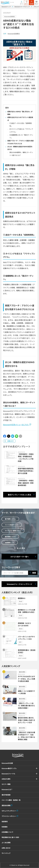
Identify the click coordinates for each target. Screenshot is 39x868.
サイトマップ (6, 853)
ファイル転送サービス (12, 525)
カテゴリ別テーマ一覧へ (20, 557)
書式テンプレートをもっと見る (20, 495)
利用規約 (5, 827)
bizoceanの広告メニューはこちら (16, 425)
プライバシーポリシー (9, 816)
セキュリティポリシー (9, 811)
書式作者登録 (6, 795)
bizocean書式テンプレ (9, 768)
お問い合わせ (6, 848)
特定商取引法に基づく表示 (10, 837)
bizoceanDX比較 (7, 763)
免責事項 (5, 822)
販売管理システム (10, 537)
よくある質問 (6, 843)
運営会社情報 (6, 805)
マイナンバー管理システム (13, 531)
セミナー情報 (6, 784)
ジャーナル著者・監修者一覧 (11, 800)
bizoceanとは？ (7, 789)
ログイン (27, 3)
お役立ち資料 (6, 779)
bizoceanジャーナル (8, 774)
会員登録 (32, 3)
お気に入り (11, 441)
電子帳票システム (10, 519)
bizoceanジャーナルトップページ (19, 584)
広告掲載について (7, 832)
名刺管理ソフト (10, 542)
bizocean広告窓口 (10, 16)
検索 (33, 573)
